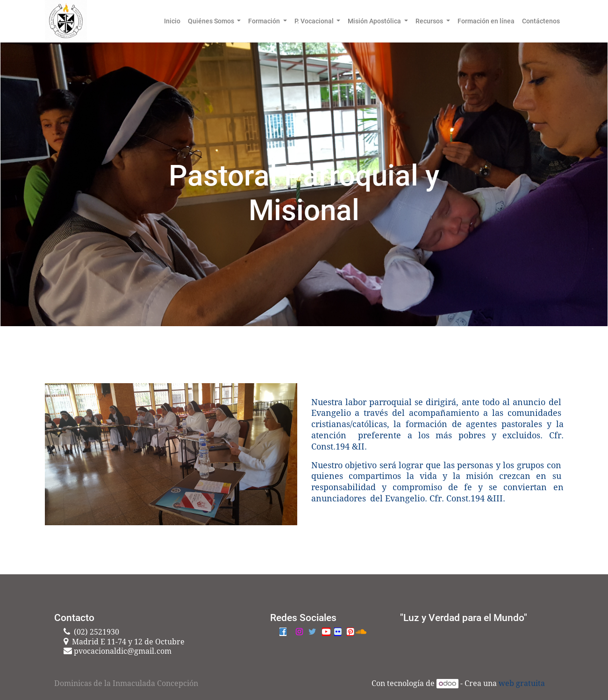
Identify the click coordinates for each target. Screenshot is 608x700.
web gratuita (522, 683)
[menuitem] (172, 21)
